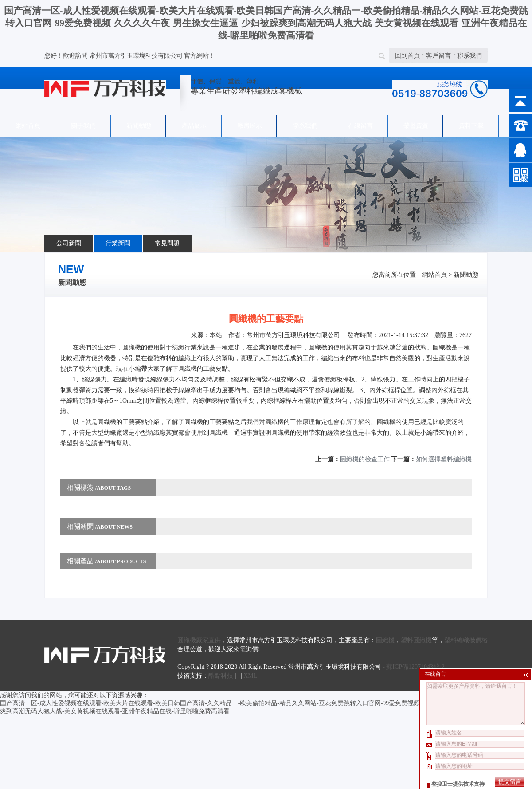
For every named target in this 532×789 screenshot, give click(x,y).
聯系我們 (469, 56)
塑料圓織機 (416, 640)
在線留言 (360, 126)
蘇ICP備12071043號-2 (415, 667)
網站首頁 (28, 126)
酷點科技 (221, 676)
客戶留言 (438, 56)
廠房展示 (250, 126)
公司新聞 (69, 243)
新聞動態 (139, 126)
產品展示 (194, 126)
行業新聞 (118, 243)
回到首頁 (407, 56)
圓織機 (385, 640)
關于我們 (83, 126)
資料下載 (471, 126)
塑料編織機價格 (466, 640)
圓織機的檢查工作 (365, 459)
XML (250, 676)
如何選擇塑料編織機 (444, 459)
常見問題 (167, 243)
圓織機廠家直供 (199, 640)
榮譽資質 (416, 126)
